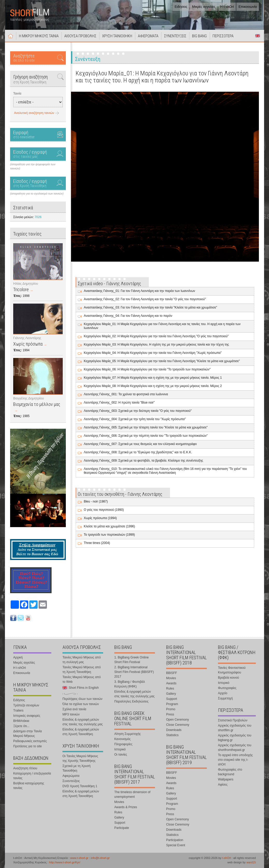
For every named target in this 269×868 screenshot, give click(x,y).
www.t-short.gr (79, 858)
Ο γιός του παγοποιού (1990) (104, 510)
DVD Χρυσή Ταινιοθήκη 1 (80, 786)
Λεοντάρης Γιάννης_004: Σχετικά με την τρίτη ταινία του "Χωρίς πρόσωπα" (135, 419)
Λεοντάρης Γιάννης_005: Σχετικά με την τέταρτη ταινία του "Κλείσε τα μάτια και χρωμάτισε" (146, 427)
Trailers (18, 711)
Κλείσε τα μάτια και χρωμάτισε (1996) (109, 526)
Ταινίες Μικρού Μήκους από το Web (82, 679)
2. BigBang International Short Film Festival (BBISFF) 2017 (134, 672)
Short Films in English (258, 36)
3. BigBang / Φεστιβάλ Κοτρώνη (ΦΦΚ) (130, 684)
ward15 (251, 862)
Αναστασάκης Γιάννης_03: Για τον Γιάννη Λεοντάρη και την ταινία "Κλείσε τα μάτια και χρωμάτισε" (150, 307)
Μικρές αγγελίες (204, 7)
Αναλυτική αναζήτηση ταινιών (34, 113)
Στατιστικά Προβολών (233, 720)
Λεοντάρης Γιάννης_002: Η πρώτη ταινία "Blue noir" (119, 403)
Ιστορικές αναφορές (27, 716)
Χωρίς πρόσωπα (28, 344)
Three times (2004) (97, 543)
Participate (122, 828)
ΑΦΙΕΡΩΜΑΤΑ (148, 36)
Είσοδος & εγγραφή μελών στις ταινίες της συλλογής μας (83, 722)
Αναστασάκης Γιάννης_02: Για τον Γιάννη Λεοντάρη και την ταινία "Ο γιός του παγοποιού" (145, 299)
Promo (171, 709)
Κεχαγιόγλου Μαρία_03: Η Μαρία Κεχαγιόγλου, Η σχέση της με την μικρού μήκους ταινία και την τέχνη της (156, 345)
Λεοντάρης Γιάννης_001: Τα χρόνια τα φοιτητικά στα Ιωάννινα (126, 394)
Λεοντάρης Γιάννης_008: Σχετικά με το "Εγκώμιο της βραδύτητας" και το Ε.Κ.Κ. (138, 452)
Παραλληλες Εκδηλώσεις (131, 701)
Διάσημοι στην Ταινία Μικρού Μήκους (27, 734)
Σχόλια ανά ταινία (74, 709)
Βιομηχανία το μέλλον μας (37, 404)
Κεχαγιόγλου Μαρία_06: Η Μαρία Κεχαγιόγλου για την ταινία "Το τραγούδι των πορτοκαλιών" (147, 369)
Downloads (174, 730)
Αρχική (11, 36)
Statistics (172, 735)
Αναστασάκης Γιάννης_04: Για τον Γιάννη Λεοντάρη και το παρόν (128, 316)
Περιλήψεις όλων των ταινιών (82, 699)
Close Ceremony (178, 725)
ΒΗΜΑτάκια (21, 721)
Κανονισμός (122, 739)
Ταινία (17, 94)
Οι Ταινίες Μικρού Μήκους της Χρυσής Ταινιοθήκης (80, 758)
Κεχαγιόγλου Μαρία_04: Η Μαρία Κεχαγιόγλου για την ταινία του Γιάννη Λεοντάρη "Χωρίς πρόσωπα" (153, 353)
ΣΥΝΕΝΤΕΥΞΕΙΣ (175, 36)
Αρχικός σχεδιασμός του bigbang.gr (235, 738)
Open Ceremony (178, 720)
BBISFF (172, 673)
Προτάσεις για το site (27, 746)
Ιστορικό (120, 749)
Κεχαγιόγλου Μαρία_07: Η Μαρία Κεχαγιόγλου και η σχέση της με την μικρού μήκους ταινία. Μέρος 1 (153, 378)
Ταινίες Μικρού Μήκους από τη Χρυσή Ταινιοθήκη (82, 670)
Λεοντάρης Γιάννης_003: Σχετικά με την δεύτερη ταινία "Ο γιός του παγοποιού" (138, 411)
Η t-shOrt (227, 7)
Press (170, 714)
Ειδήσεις (181, 7)
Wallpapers (226, 779)
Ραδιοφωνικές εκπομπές (30, 741)
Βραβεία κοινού (228, 678)
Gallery (119, 817)
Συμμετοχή (225, 698)
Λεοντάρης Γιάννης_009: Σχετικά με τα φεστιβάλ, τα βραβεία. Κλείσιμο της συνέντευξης (143, 461)
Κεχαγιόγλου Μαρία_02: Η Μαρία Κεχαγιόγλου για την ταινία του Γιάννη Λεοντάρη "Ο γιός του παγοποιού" (156, 336)
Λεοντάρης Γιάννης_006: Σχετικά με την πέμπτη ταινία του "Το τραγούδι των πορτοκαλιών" (146, 436)
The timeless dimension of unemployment (132, 794)
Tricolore (21, 289)
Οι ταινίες (121, 755)
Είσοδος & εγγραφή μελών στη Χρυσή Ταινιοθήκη (81, 732)
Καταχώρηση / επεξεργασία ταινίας (32, 776)
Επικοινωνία (248, 7)
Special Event (176, 845)
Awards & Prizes (126, 807)
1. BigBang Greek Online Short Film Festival (132, 660)
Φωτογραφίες (227, 688)
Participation (175, 840)
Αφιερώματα (71, 776)
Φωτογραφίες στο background (230, 772)
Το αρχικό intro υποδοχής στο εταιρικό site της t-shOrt (235, 760)
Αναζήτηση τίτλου (25, 768)
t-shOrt (226, 858)
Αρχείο (223, 693)
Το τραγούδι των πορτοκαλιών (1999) (109, 535)
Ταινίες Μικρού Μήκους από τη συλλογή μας (82, 660)
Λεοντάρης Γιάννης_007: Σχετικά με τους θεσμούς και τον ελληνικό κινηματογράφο (140, 444)
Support (120, 823)
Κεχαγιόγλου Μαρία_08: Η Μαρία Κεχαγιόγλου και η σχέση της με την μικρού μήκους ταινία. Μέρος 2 (153, 386)
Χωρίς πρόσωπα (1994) (100, 518)
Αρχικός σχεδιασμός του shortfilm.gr (235, 728)
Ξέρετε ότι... (21, 726)
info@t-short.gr (100, 858)
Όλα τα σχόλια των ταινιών (81, 704)
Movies (119, 802)
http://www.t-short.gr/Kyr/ (65, 862)
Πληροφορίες (123, 744)
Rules (118, 812)
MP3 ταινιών (71, 714)
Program (172, 704)
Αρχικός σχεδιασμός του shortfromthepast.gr (235, 748)
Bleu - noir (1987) (96, 501)
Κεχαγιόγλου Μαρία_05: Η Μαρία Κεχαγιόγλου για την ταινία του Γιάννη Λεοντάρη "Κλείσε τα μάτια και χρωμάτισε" (162, 361)
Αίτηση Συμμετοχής (128, 734)
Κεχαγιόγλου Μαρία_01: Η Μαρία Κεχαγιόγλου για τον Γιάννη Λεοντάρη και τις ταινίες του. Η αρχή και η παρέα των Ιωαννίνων (162, 326)
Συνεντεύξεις (71, 781)
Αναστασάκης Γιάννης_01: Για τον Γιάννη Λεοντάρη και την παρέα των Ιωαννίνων (139, 291)
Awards (171, 683)
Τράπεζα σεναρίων (26, 705)
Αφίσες (223, 785)
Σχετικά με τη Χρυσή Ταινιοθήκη (76, 768)
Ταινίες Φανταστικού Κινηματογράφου (232, 670)
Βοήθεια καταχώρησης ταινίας (29, 786)
